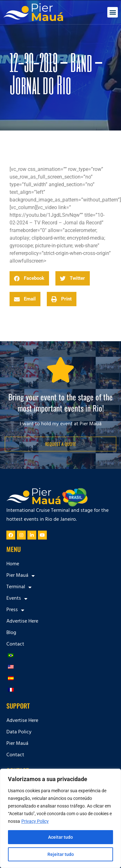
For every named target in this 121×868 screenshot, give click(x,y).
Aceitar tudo (60, 837)
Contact (15, 645)
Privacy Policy (35, 821)
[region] (60, 818)
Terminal (19, 587)
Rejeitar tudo (61, 854)
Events (17, 599)
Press (15, 610)
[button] (113, 12)
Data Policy (19, 732)
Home (13, 564)
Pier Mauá (21, 576)
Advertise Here (22, 622)
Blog (11, 633)
